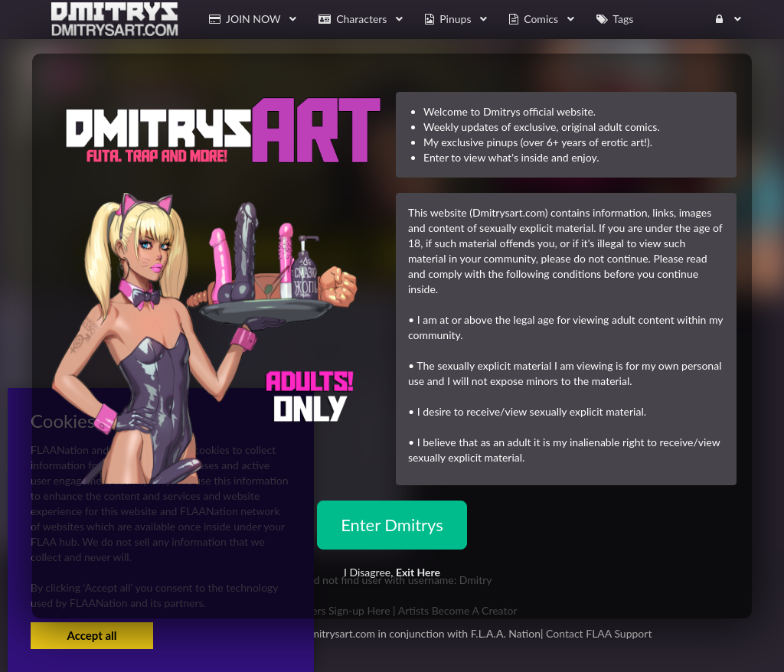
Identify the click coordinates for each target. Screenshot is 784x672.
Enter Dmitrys (392, 525)
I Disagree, (392, 572)
